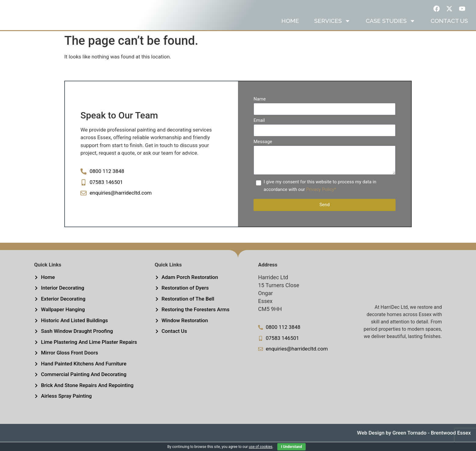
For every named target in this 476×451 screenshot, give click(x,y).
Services (332, 30)
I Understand (291, 447)
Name (260, 108)
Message (263, 151)
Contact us (449, 30)
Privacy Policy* (321, 199)
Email (259, 130)
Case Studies (391, 30)
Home (290, 30)
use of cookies (261, 447)
